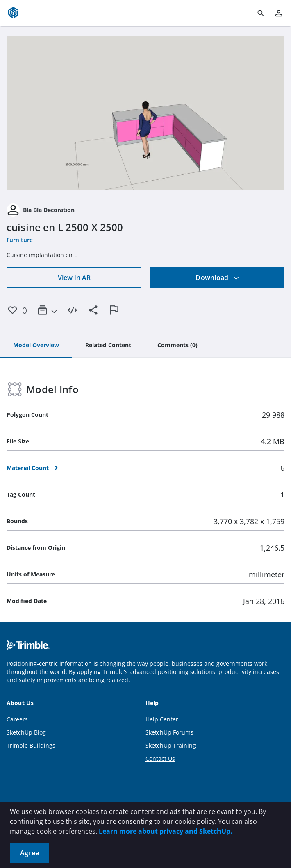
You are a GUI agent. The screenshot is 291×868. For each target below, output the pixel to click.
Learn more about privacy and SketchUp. (166, 831)
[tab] (36, 346)
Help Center (162, 719)
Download (217, 278)
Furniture (20, 240)
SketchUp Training (171, 745)
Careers (17, 719)
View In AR (74, 278)
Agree (30, 853)
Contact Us (160, 758)
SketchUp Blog (26, 732)
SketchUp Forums (169, 732)
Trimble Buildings (31, 745)
